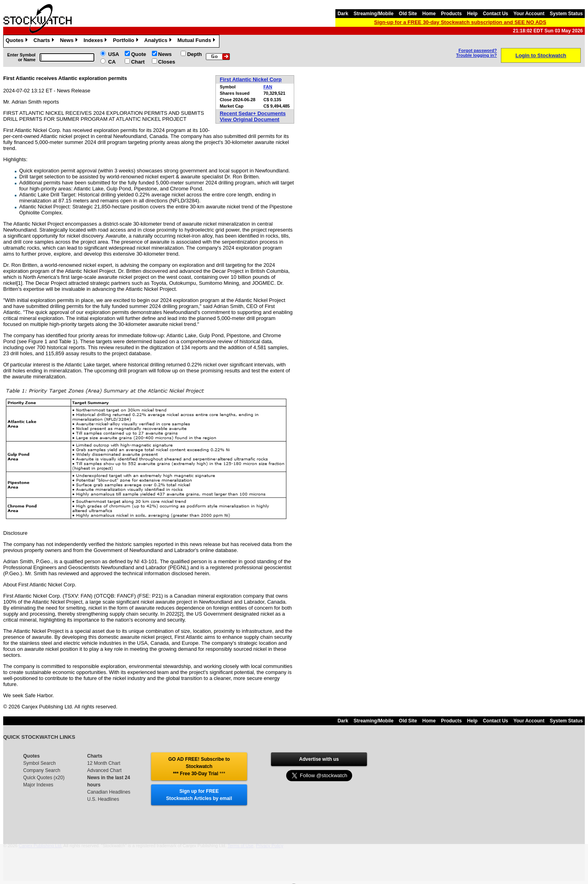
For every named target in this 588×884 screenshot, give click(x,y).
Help (472, 14)
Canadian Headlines (109, 792)
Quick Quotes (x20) (44, 778)
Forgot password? (478, 50)
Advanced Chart (104, 770)
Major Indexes (38, 785)
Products (451, 14)
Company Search (42, 770)
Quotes (18, 41)
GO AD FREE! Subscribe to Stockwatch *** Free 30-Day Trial (199, 766)
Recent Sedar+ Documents (253, 113)
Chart (138, 62)
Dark (343, 14)
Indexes (96, 41)
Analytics (159, 41)
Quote (139, 54)
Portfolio (126, 41)
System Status (566, 14)
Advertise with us (319, 759)
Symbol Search (39, 763)
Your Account (529, 14)
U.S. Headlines (103, 799)
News (70, 41)
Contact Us (495, 14)
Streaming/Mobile (373, 14)
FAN (268, 87)
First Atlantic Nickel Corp (251, 79)
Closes (167, 62)
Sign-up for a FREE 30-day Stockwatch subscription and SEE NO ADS (460, 22)
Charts (45, 41)
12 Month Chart (104, 763)
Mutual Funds (197, 41)
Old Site (408, 14)
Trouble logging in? (476, 55)
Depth (194, 54)
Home (429, 14)
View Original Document (250, 119)
